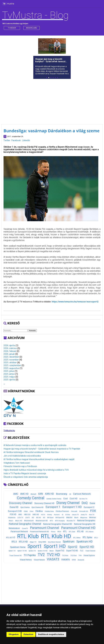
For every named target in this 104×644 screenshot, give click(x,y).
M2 (33, 518)
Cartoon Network (82, 494)
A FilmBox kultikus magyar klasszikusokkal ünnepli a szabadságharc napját (39, 459)
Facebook (16, 140)
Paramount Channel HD (78, 528)
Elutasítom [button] (28, 634)
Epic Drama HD (38, 507)
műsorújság (32, 28)
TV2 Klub (73, 556)
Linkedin (26, 140)
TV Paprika (30, 555)
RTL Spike (87, 537)
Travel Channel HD (15, 556)
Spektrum (69, 542)
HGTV (43, 515)
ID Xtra (68, 515)
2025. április (9, 380)
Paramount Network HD (39, 532)
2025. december (11, 357)
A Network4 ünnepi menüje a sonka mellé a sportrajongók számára (35, 445)
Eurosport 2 (89, 507)
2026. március (10, 348)
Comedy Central (31, 498)
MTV (51, 521)
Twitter (7, 140)
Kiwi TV (92, 515)
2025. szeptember (12, 365)
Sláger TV (33, 542)
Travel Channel (90, 551)
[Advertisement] (52, 100)
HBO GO (27, 514)
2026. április (9, 345)
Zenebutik (81, 560)
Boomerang (62, 494)
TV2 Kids (65, 556)
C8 (70, 494)
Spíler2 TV (32, 551)
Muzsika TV (71, 521)
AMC (16, 494)
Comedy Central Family (54, 499)
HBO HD (36, 514)
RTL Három (90, 532)
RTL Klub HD (56, 536)
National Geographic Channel (25, 524)
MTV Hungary (60, 521)
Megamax (84, 518)
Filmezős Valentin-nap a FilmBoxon (20, 466)
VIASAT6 (66, 560)
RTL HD (80, 531)
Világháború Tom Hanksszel (17, 463)
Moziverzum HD (42, 521)
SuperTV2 (60, 551)
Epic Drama (25, 507)
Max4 (76, 518)
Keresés (32, 331)
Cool (65, 499)
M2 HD (39, 518)
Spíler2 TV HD (43, 551)
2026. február (10, 351)
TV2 (41, 555)
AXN (41, 494)
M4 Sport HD (60, 518)
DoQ (85, 503)
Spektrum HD (84, 542)
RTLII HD (23, 542)
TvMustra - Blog (35, 15)
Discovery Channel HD (44, 503)
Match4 (69, 517)
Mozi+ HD (19, 521)
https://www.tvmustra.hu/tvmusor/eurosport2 (75, 302)
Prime (53, 532)
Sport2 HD (87, 547)
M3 (44, 518)
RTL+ (96, 538)
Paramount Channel (45, 528)
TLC (82, 551)
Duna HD (14, 507)
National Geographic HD (85, 524)
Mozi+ (11, 521)
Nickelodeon (14, 528)
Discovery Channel (21, 503)
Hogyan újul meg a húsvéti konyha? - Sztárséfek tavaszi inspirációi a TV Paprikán (42, 449)
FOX (93, 511)
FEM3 (26, 511)
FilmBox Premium (62, 511)
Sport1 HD (55, 546)
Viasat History (26, 560)
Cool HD (74, 499)
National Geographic (86, 521)
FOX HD (13, 514)
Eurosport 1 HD (72, 507)
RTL (65, 531)
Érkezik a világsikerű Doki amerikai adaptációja (26, 477)
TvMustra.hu (9, 431)
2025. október (10, 363)
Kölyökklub (12, 518)
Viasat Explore (89, 555)
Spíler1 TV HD (22, 551)
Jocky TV (84, 515)
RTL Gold (72, 532)
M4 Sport (50, 518)
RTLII (14, 542)
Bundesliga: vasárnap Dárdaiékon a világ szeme (52, 131)
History (50, 515)
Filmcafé (74, 511)
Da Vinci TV (83, 499)
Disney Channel (68, 503)
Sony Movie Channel (54, 542)
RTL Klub (28, 536)
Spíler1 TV (12, 551)
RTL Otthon (77, 538)
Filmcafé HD (84, 511)
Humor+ (57, 515)
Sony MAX (42, 542)
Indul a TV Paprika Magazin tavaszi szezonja (25, 473)
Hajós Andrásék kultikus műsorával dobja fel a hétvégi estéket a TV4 (36, 470)
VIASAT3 (53, 559)
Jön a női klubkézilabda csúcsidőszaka (22, 456)
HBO (20, 514)
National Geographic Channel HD (58, 524)
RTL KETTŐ (11, 538)
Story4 (51, 551)
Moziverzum (29, 521)
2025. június (9, 374)
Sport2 (73, 547)
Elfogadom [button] (14, 634)
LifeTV (27, 518)
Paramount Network (19, 531)
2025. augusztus (11, 368)
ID (63, 515)
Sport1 (35, 546)
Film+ (32, 511)
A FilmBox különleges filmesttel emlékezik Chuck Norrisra (31, 452)
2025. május (9, 377)
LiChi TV (20, 518)
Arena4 (33, 494)
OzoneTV (25, 528)
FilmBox (39, 511)
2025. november (11, 360)
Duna (92, 503)
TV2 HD (53, 555)
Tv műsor (12, 28)
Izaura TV (75, 515)
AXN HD (49, 494)
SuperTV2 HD (72, 551)
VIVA (74, 560)
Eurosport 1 (53, 507)
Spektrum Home (18, 547)
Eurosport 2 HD (15, 511)
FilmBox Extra (49, 511)
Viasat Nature (39, 560)
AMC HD (24, 494)
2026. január (9, 354)
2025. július (9, 371)
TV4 (80, 555)
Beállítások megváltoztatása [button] (51, 634)
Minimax (93, 517)
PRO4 (59, 532)
